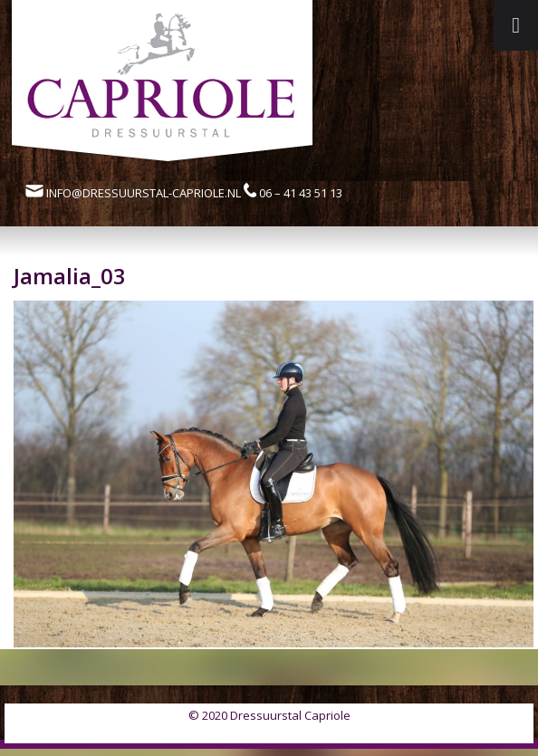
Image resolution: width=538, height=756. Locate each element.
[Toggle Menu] (516, 25)
